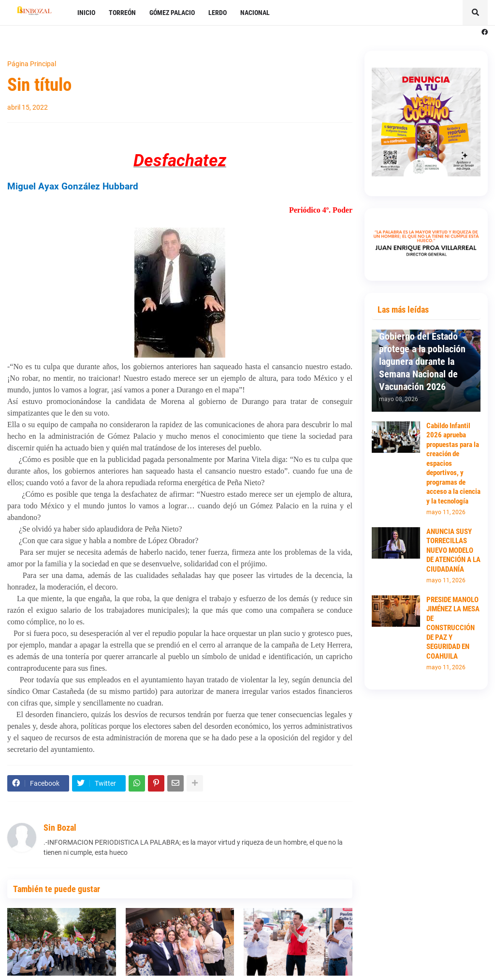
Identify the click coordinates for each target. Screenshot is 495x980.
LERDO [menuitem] (218, 13)
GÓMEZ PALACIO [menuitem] (172, 13)
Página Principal (32, 64)
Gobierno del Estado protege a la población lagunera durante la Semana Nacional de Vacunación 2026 (422, 361)
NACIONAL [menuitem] (255, 13)
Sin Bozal (60, 828)
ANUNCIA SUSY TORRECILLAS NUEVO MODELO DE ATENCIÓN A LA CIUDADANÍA (453, 550)
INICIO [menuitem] (86, 13)
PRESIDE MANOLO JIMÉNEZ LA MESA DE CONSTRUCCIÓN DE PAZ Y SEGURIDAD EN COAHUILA (453, 628)
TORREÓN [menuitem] (122, 13)
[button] (475, 13)
